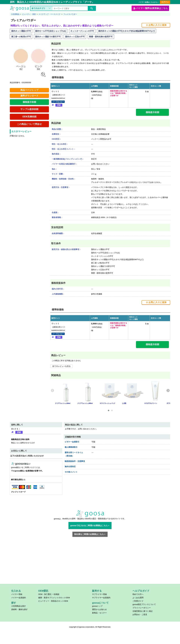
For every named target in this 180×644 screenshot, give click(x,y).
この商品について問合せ (29, 124)
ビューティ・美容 (29, 14)
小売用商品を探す (19, 606)
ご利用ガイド (138, 601)
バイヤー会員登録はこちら (150, 8)
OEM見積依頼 (29, 117)
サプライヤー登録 (99, 594)
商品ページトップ (29, 90)
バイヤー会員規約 (19, 598)
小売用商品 (15, 14)
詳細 (59, 105)
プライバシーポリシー (142, 608)
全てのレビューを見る (61, 366)
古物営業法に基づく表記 (143, 611)
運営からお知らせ (99, 609)
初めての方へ (138, 594)
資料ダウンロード (29, 96)
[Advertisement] (90, 562)
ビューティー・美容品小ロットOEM (53, 601)
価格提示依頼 (29, 102)
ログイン (165, 2)
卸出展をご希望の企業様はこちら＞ (90, 534)
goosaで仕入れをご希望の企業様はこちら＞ (90, 525)
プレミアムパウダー (23, 20)
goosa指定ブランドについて (144, 604)
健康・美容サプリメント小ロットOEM (54, 598)
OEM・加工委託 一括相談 (49, 594)
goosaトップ (97, 606)
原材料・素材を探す (19, 609)
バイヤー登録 (17, 594)
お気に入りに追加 (156, 25)
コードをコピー (58, 102)
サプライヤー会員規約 (101, 598)
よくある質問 (138, 598)
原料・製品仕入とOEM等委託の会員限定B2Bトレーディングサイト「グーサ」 (52, 2)
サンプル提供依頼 (29, 109)
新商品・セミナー (99, 613)
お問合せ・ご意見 (140, 615)
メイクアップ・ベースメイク (49, 14)
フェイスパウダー (70, 14)
